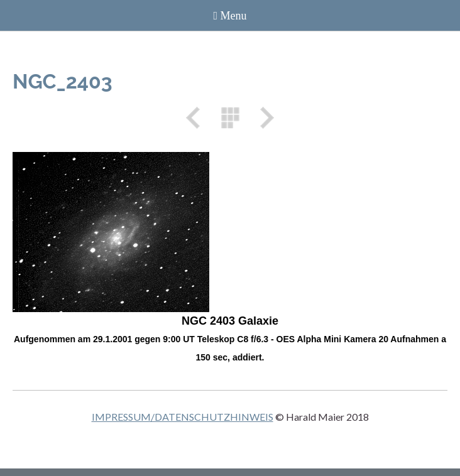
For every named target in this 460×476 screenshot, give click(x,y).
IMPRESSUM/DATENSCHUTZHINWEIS (183, 417)
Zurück (197, 118)
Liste (230, 118)
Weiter (263, 118)
